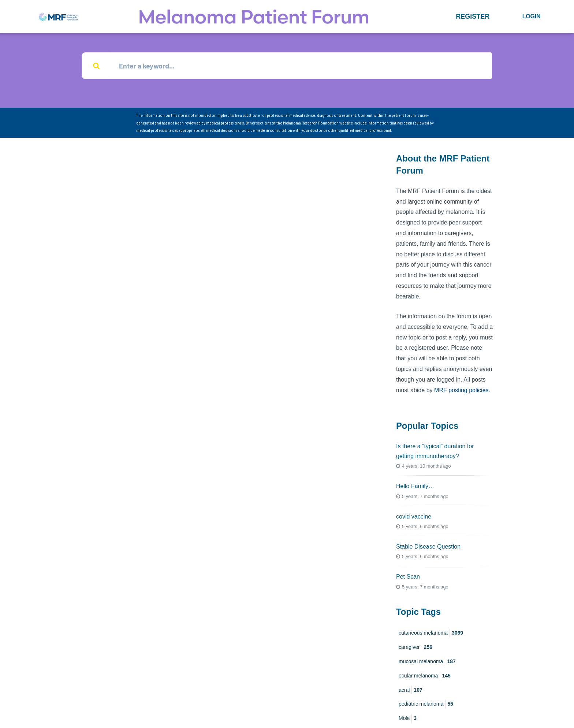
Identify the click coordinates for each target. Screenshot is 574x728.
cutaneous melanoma (431, 633)
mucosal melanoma (427, 662)
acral (411, 690)
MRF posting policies (461, 390)
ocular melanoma (425, 676)
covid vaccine (414, 517)
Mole (408, 718)
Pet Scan (408, 577)
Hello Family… (415, 486)
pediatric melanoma (426, 704)
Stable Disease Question (428, 547)
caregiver (415, 647)
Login (532, 16)
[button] (473, 16)
